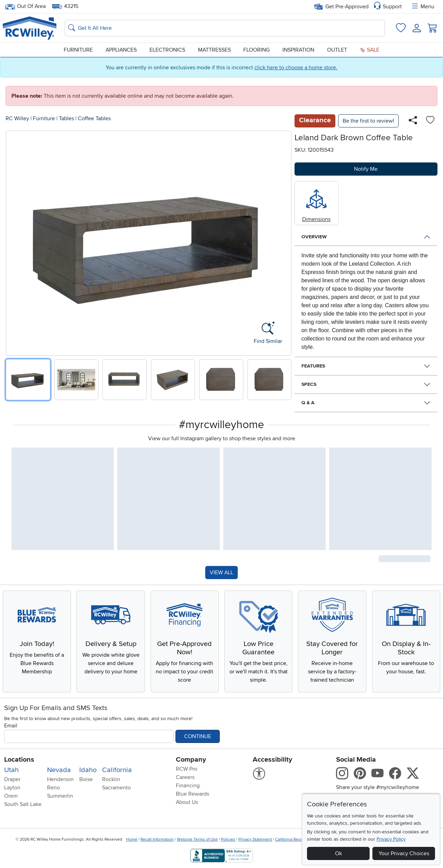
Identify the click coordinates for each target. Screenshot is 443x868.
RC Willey (17, 118)
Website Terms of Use (197, 839)
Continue (198, 736)
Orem (11, 796)
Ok (338, 853)
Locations (19, 760)
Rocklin (111, 779)
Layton (12, 788)
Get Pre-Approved (341, 7)
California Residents (294, 839)
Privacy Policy (391, 839)
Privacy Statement (255, 839)
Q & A (308, 403)
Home (132, 839)
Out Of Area (25, 6)
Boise (86, 779)
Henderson (60, 779)
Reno (53, 788)
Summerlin (60, 796)
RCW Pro (187, 769)
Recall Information (157, 839)
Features (313, 366)
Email (11, 726)
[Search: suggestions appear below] (225, 28)
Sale (370, 50)
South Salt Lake (23, 804)
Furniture (78, 50)
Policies (228, 839)
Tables (66, 118)
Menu (423, 7)
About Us (187, 802)
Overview (314, 237)
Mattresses (214, 50)
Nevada (59, 770)
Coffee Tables (94, 118)
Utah (11, 770)
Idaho (88, 770)
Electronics (167, 50)
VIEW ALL (221, 573)
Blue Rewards (192, 794)
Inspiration (298, 50)
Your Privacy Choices (404, 853)
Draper (12, 779)
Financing (188, 786)
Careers (185, 777)
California (117, 770)
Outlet (337, 50)
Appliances (121, 50)
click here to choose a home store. (296, 68)
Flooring (256, 50)
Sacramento (116, 788)
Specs (309, 384)
